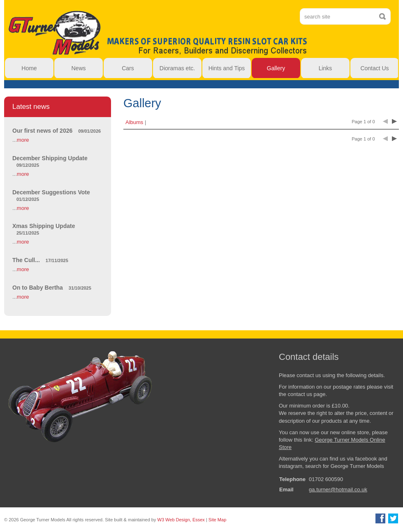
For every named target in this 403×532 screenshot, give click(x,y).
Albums (134, 122)
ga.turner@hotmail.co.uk (338, 489)
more (23, 140)
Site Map (217, 520)
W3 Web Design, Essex (181, 520)
